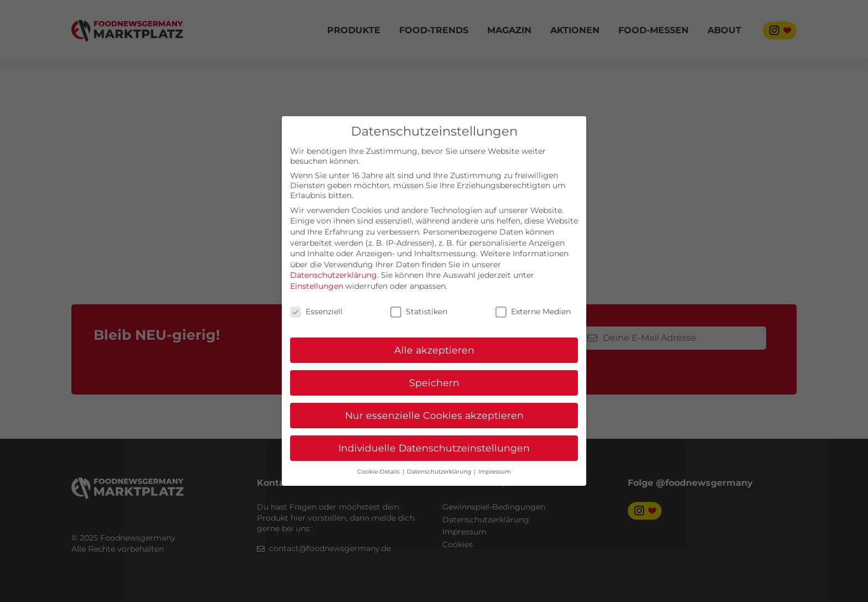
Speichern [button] (434, 383)
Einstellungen (317, 286)
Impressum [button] (495, 472)
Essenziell (316, 312)
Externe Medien (533, 312)
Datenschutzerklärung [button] (440, 472)
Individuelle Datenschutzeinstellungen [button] (434, 448)
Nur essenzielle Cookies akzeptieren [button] (434, 415)
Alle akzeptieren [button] (434, 350)
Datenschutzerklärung (334, 275)
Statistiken (419, 312)
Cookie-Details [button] (379, 472)
